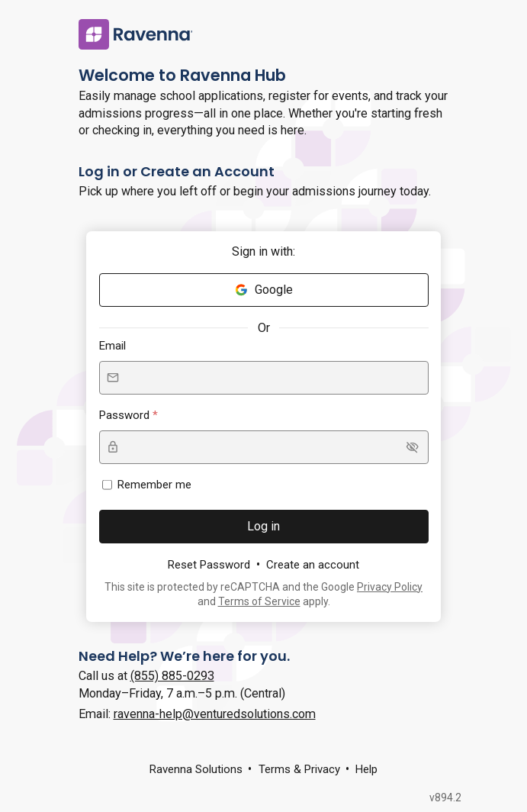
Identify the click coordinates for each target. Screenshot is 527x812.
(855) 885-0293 (172, 676)
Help (366, 769)
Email (112, 346)
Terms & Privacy (299, 769)
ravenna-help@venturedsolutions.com (215, 714)
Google (263, 290)
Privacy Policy (390, 587)
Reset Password (209, 565)
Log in (263, 526)
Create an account (313, 565)
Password (126, 415)
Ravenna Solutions (196, 769)
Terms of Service (259, 601)
